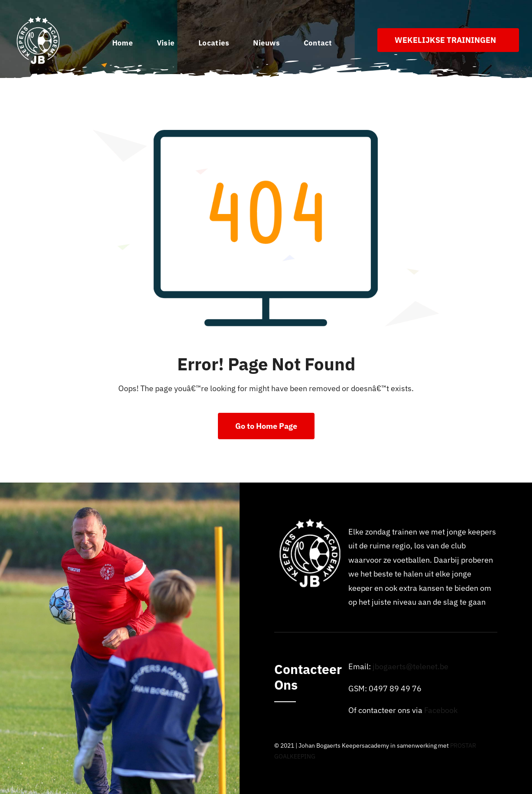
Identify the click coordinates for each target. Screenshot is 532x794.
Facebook (441, 710)
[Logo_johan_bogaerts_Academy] (39, 19)
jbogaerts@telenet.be (410, 666)
